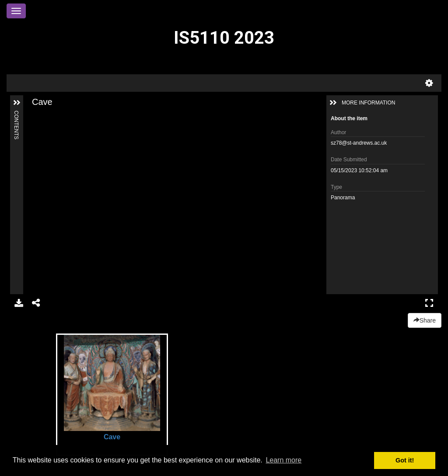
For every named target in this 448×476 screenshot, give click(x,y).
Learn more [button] (283, 460)
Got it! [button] (405, 460)
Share (425, 320)
